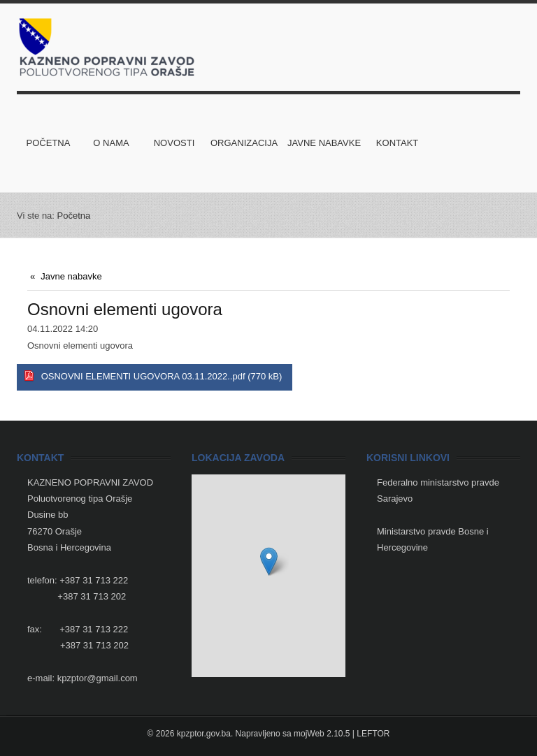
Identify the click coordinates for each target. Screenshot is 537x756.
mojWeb (309, 734)
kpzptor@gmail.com (98, 678)
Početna (74, 216)
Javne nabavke (71, 276)
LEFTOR (373, 734)
